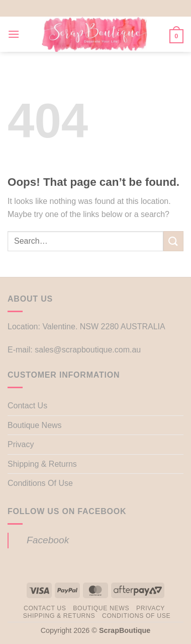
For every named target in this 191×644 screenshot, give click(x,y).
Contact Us (27, 406)
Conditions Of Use (40, 483)
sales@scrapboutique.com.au (88, 350)
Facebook (48, 540)
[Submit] (173, 241)
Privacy (21, 444)
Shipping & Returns (42, 464)
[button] (14, 34)
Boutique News (35, 425)
